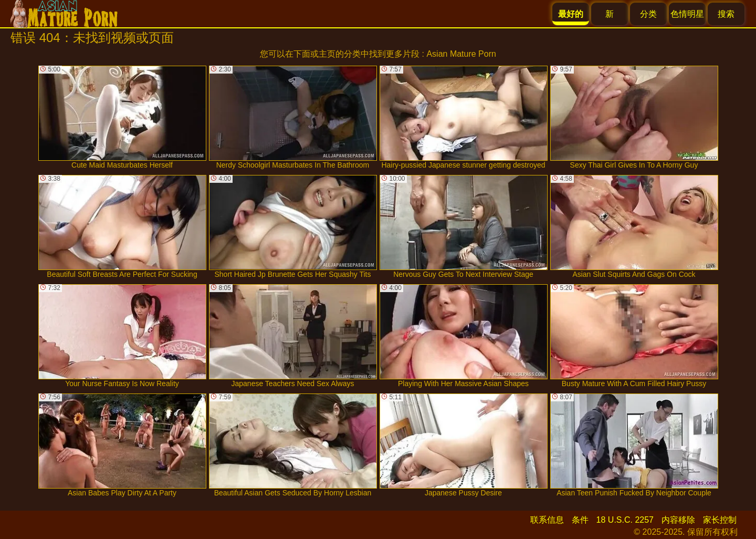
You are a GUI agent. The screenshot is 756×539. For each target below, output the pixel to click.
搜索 (726, 14)
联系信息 (547, 520)
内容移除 (678, 520)
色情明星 (687, 14)
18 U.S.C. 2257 (625, 520)
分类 (648, 14)
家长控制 (720, 520)
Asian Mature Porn (461, 54)
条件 (580, 520)
